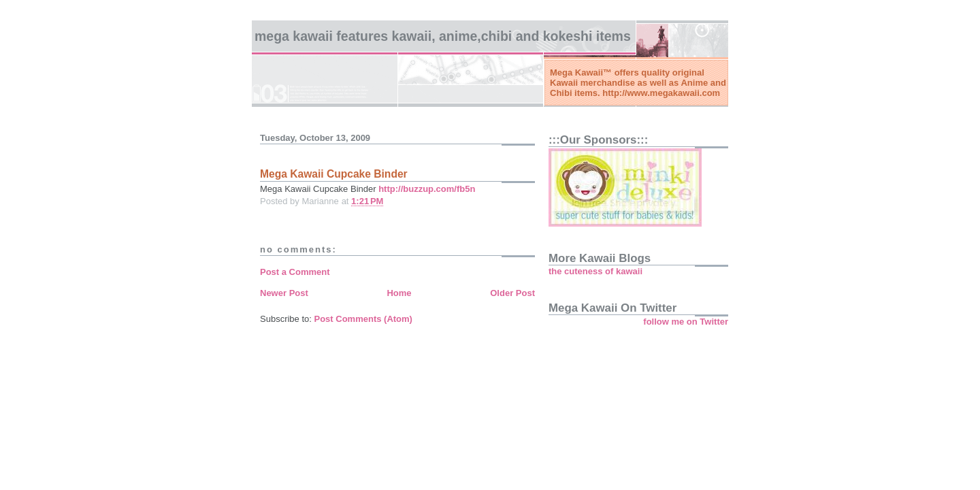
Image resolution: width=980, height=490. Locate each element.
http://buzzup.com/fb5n (427, 189)
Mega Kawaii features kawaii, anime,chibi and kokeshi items (443, 36)
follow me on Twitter (686, 322)
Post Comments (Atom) (363, 319)
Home (399, 293)
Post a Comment (295, 272)
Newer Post (284, 293)
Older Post (512, 293)
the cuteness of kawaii (595, 271)
